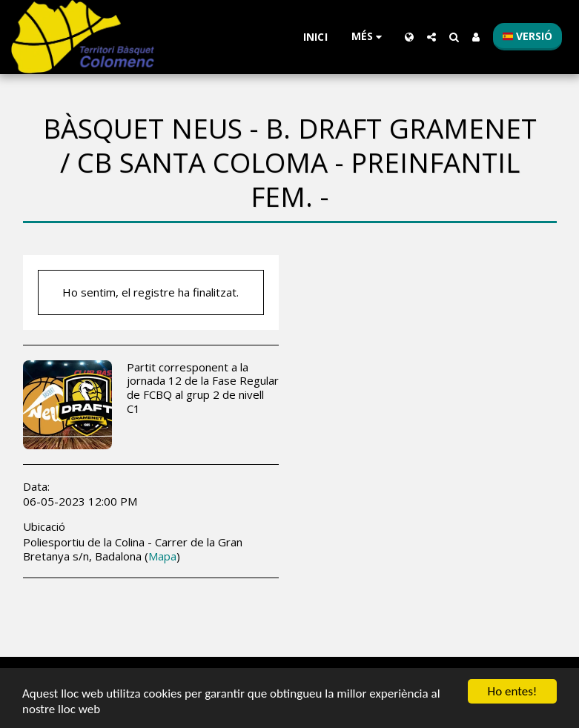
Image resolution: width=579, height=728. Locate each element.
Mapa (162, 556)
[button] (431, 37)
